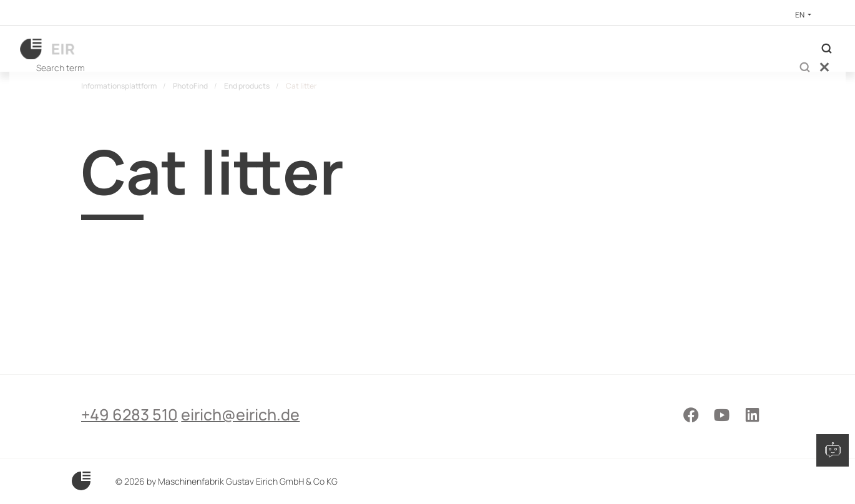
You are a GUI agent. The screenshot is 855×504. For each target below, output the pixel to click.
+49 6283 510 (129, 458)
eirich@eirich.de (265, 458)
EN (800, 15)
